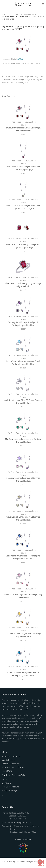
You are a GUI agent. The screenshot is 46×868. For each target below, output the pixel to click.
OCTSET (23, 601)
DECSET (23, 679)
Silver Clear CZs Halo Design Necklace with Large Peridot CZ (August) (23, 207)
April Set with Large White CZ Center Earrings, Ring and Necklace (23, 402)
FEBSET (23, 329)
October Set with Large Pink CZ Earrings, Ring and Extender (23, 596)
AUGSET (23, 524)
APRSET (23, 407)
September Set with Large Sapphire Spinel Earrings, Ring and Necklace (23, 557)
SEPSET (23, 562)
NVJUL (23, 173)
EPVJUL (23, 251)
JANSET (23, 134)
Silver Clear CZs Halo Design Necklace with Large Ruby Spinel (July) (23, 168)
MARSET (23, 368)
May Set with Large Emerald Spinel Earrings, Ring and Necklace (23, 440)
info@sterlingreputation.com (20, 822)
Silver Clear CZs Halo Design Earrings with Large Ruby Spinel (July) (23, 246)
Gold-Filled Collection (10, 764)
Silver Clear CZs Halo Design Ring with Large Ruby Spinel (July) (23, 285)
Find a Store (7, 771)
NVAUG (23, 212)
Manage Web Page (10, 790)
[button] (43, 4)
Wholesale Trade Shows (12, 756)
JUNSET (23, 485)
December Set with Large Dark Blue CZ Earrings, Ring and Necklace (23, 674)
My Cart (5, 780)
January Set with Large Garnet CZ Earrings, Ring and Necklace (23, 129)
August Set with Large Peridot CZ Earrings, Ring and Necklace (23, 518)
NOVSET (23, 640)
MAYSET (23, 446)
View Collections (8, 760)
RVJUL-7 (23, 290)
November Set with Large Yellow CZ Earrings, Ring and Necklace (23, 635)
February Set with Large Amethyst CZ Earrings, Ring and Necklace (23, 324)
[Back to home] (23, 4)
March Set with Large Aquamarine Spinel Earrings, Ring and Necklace (23, 363)
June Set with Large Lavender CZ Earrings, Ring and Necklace (23, 479)
